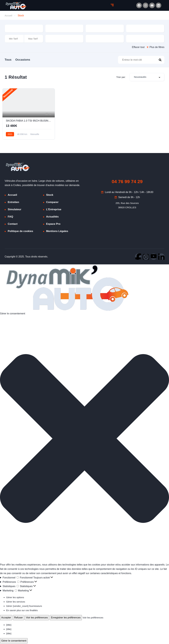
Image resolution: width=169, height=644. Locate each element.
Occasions (27, 59)
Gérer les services (16, 602)
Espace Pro (53, 225)
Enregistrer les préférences (66, 618)
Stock (50, 196)
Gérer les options (16, 598)
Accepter (6, 618)
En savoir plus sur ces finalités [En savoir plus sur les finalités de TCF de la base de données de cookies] (23, 611)
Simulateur (15, 210)
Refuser (19, 618)
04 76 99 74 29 (127, 182)
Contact (13, 225)
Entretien (13, 203)
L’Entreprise (54, 210)
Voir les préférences (37, 618)
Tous (8, 59)
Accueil (9, 16)
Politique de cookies (20, 232)
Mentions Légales (57, 232)
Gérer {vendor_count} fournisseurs (25, 607)
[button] (84, 440)
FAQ (10, 217)
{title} (9, 625)
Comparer (52, 203)
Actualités (52, 217)
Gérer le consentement (14, 641)
